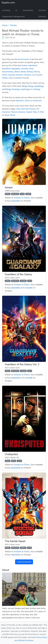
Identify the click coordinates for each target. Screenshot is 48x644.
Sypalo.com (8, 3)
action (25, 65)
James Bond (10, 115)
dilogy (25, 86)
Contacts (42, 17)
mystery (19, 75)
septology (25, 89)
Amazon (17, 198)
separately (16, 201)
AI (16, 10)
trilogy (31, 86)
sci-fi (34, 75)
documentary (8, 72)
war (10, 78)
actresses (37, 101)
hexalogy (16, 89)
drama (17, 72)
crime (31, 69)
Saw (18, 109)
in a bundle (28, 288)
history (37, 72)
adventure (33, 65)
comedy (24, 69)
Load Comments (24, 562)
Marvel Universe (18, 112)
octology (36, 89)
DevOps (42, 10)
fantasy (30, 72)
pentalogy (6, 89)
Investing (6, 10)
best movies (24, 59)
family (23, 72)
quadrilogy (39, 86)
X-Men (41, 112)
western (18, 78)
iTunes (27, 198)
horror (5, 75)
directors (20, 101)
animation (6, 69)
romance (27, 75)
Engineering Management (13, 17)
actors (27, 101)
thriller (5, 78)
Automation (28, 10)
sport (40, 75)
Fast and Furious (28, 109)
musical (11, 75)
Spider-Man (32, 112)
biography (16, 69)
